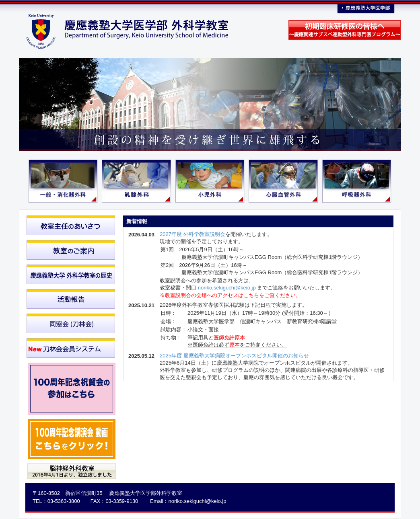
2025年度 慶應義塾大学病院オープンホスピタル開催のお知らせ (234, 356)
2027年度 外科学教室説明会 (192, 234)
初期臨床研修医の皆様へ (345, 30)
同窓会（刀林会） (71, 323)
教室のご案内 (71, 250)
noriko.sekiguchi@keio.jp (227, 288)
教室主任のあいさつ (71, 225)
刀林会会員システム (71, 348)
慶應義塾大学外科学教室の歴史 (71, 274)
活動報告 (71, 299)
